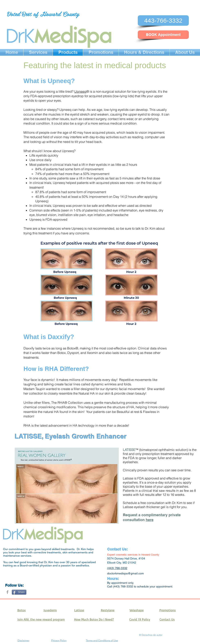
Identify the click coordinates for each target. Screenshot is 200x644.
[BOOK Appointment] (163, 35)
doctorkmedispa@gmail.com (126, 573)
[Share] (19, 592)
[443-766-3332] (163, 21)
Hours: (113, 579)
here (150, 520)
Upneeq (80, 91)
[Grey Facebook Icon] (7, 592)
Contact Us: (117, 549)
